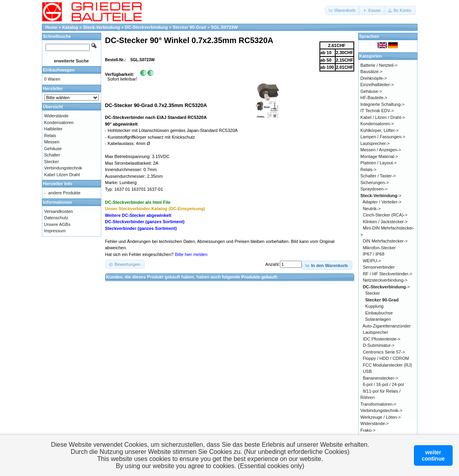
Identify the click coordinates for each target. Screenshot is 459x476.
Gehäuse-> (371, 91)
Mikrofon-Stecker (379, 248)
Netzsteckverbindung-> (385, 280)
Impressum (55, 231)
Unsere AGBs (58, 224)
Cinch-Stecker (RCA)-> (385, 215)
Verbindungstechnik (63, 168)
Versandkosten (59, 211)
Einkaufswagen (59, 70)
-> (381, 196)
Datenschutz (56, 218)
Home (52, 27)
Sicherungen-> (375, 182)
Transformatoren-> (379, 404)
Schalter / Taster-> (378, 176)
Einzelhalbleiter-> (377, 85)
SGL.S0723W (224, 27)
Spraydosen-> (374, 189)
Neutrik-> (372, 209)
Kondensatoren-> (377, 124)
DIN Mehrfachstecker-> (385, 241)
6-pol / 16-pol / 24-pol (383, 384)
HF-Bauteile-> (374, 98)
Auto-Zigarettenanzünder (387, 326)
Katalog (70, 27)
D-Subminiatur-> (379, 345)
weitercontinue (433, 455)
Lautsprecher (376, 332)
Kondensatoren (59, 122)
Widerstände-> (375, 423)
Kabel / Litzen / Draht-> (383, 117)
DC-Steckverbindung (146, 27)
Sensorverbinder (379, 267)
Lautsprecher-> (375, 143)
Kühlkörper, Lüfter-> (380, 130)
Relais (50, 135)
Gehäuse (53, 149)
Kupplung (375, 306)
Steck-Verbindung (102, 27)
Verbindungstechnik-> (382, 410)
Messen (52, 142)
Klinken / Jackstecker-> (385, 222)
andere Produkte (64, 193)
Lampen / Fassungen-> (383, 137)
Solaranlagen (378, 319)
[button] (343, 10)
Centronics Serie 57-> (384, 352)
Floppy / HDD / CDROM (386, 358)
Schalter (52, 155)
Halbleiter (53, 129)
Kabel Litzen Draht (62, 175)
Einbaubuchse (379, 313)
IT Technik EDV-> (377, 111)
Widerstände (57, 116)
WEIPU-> (372, 261)
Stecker (52, 162)
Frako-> (368, 430)
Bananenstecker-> (381, 378)
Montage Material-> (379, 156)
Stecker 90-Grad (189, 27)
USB (367, 371)
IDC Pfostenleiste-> (382, 339)
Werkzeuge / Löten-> (381, 417)
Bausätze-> (372, 71)
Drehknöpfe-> (374, 78)
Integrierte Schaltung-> (383, 104)
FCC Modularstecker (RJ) (388, 365)
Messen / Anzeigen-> (381, 150)
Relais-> (369, 169)
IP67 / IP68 (374, 254)
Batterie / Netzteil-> (379, 65)
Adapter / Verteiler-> (382, 202)
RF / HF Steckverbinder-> (388, 274)
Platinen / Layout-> (379, 163)
